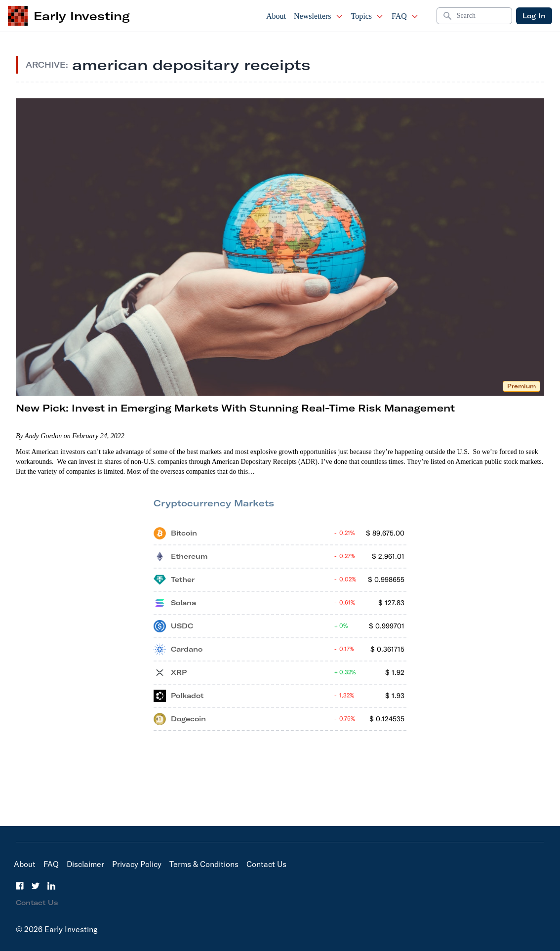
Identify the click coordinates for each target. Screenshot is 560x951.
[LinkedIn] (51, 886)
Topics (367, 16)
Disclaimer (85, 864)
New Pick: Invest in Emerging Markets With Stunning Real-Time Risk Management (235, 408)
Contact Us (266, 864)
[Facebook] (20, 886)
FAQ (405, 16)
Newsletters (319, 16)
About (276, 16)
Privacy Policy (137, 864)
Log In (534, 16)
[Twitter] (36, 886)
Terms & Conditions (204, 864)
